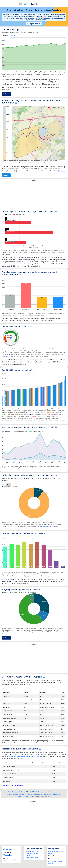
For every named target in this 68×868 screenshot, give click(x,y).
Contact (51, 864)
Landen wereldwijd (32, 858)
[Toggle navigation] (47, 4)
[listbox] (8, 484)
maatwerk (7, 579)
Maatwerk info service (56, 862)
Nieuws (51, 853)
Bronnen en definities (55, 851)
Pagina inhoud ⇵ (34, 24)
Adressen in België (32, 853)
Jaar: (3, 484)
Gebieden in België (32, 851)
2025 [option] (8, 484)
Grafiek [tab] (6, 36)
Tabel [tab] (13, 36)
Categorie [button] (7, 689)
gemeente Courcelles (47, 526)
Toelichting (7, 94)
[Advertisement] (34, 195)
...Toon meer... (61, 171)
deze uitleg (7, 356)
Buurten (6, 175)
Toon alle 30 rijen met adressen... (13, 785)
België (29, 262)
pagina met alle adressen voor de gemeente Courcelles (24, 756)
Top (51, 796)
